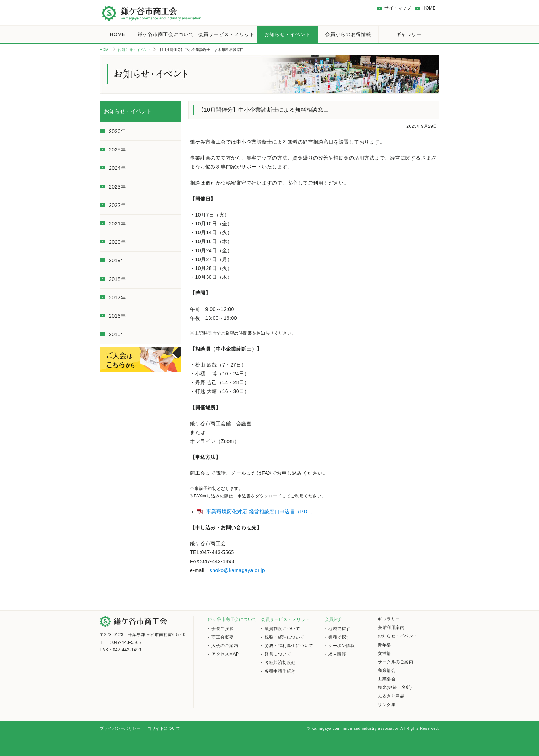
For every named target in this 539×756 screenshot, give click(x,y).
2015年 (117, 334)
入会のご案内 (225, 646)
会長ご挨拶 (223, 629)
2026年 (117, 131)
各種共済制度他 (280, 663)
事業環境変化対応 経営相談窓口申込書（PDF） (261, 512)
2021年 (117, 224)
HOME (429, 8)
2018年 (117, 279)
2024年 (117, 168)
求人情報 (337, 654)
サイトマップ (398, 8)
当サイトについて (164, 728)
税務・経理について (285, 637)
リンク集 (387, 705)
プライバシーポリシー (120, 728)
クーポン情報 (341, 646)
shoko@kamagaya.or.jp (237, 570)
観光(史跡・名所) (395, 687)
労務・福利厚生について (289, 646)
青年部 (384, 645)
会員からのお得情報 (348, 34)
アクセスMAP (225, 654)
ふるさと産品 (391, 696)
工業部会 (387, 679)
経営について (278, 654)
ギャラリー (409, 34)
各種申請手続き (280, 671)
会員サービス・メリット (227, 34)
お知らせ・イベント (287, 34)
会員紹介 (334, 619)
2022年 (117, 205)
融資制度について (282, 629)
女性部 (384, 653)
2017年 (117, 298)
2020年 (117, 242)
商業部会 (387, 670)
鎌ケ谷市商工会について (166, 34)
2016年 (117, 316)
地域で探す (339, 629)
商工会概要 (223, 637)
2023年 (117, 187)
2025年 (117, 150)
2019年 (117, 260)
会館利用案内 (391, 628)
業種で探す (339, 637)
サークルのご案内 (395, 662)
